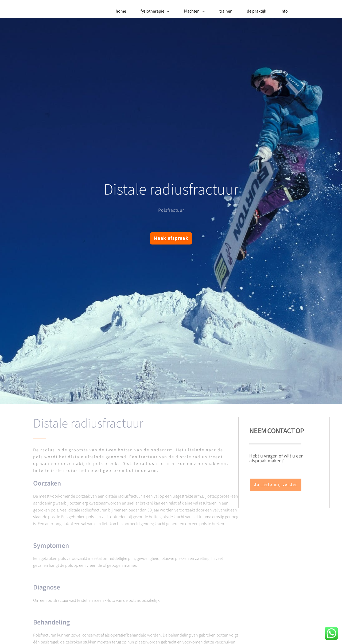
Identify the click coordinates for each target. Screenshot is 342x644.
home (121, 11)
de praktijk (256, 11)
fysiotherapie (155, 11)
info (284, 11)
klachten (195, 11)
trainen (226, 11)
